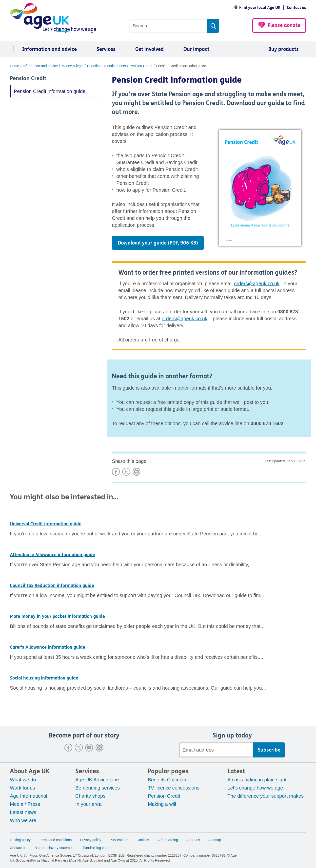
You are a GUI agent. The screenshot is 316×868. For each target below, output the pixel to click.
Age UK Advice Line (97, 780)
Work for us (22, 788)
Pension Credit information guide (50, 91)
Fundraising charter (98, 848)
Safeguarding (168, 840)
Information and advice (49, 49)
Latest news (23, 812)
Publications (119, 840)
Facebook (68, 748)
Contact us (296, 8)
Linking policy (20, 840)
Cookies (143, 840)
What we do (23, 780)
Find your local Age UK (260, 8)
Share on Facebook (116, 472)
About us (193, 840)
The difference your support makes (266, 796)
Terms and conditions (55, 840)
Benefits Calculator (169, 780)
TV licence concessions (174, 788)
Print (137, 472)
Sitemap (215, 840)
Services (106, 49)
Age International (29, 796)
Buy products (284, 49)
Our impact (196, 49)
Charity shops (90, 796)
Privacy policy (91, 840)
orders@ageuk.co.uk (257, 283)
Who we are (23, 820)
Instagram (99, 748)
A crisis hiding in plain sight (257, 780)
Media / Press (25, 804)
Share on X (126, 472)
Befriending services (98, 788)
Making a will (162, 804)
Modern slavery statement (55, 848)
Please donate (284, 25)
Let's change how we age (255, 788)
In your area (89, 804)
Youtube (89, 748)
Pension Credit (28, 78)
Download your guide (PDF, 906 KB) (158, 243)
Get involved (149, 49)
